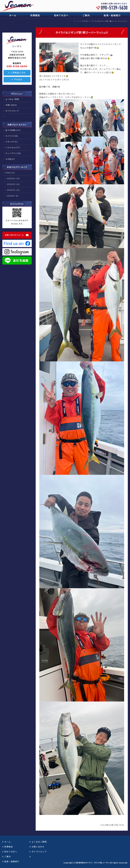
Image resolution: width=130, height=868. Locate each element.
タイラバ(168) (12, 136)
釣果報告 (35, 15)
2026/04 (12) (13, 179)
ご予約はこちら (18, 73)
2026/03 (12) (13, 184)
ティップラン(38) (13, 153)
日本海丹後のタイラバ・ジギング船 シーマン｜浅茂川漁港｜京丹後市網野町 (18, 6)
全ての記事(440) (13, 130)
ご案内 (86, 15)
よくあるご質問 (12, 99)
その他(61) (10, 159)
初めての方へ (61, 15)
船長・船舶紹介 (112, 15)
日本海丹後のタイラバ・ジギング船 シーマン (92, 863)
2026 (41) (10, 173)
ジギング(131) (12, 142)
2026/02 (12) (13, 190)
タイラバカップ (12, 111)
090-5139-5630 (17, 66)
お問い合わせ (11, 105)
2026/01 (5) (13, 196)
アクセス (18, 80)
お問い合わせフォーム (14, 235)
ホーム (13, 15)
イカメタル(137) (13, 148)
